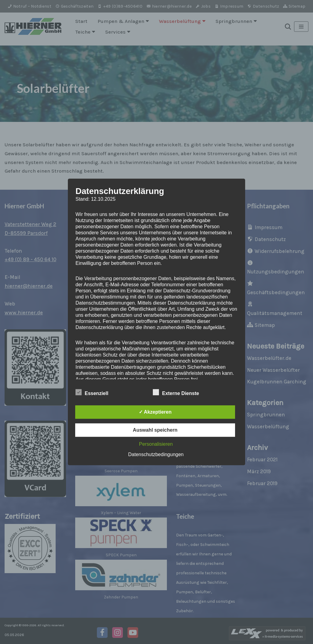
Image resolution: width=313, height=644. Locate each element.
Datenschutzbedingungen (156, 454)
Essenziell (92, 392)
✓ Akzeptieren (155, 412)
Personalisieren (156, 444)
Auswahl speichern (155, 430)
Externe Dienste (176, 392)
